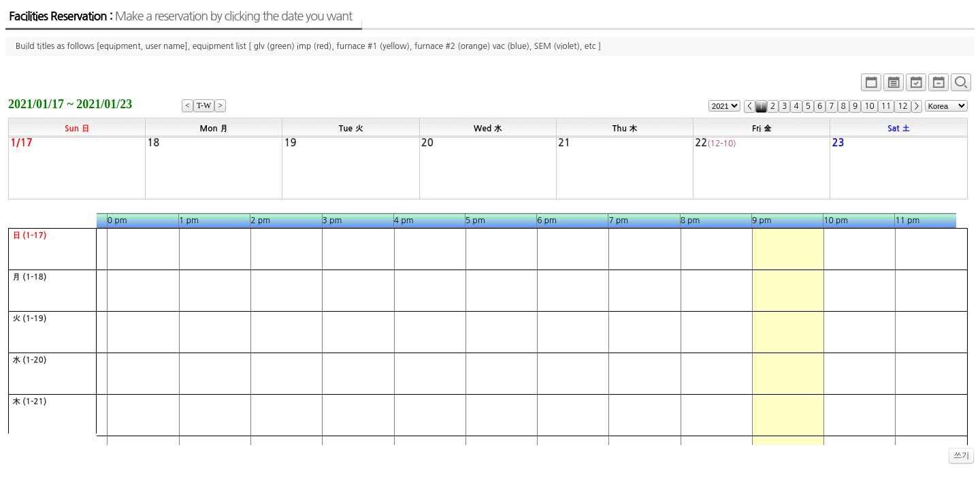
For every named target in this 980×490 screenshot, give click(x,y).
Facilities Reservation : (180, 16)
